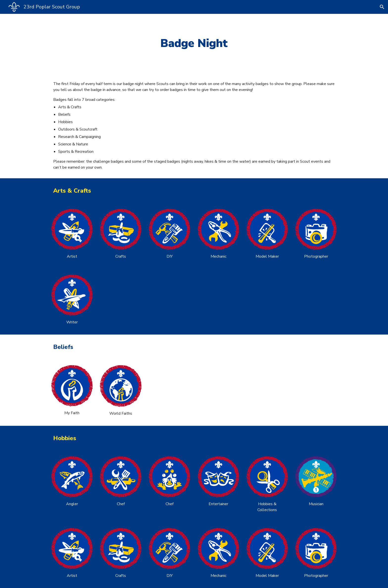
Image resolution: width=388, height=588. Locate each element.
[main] (194, 43)
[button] (382, 7)
